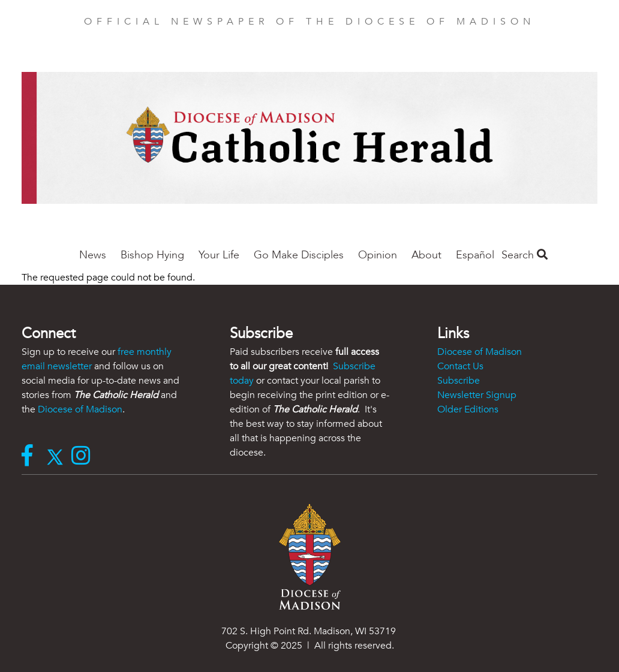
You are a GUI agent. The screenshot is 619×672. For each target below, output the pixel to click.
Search (525, 255)
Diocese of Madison (80, 409)
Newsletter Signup (477, 395)
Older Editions (468, 409)
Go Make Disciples (299, 255)
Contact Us (460, 366)
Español (475, 255)
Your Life (219, 255)
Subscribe (459, 381)
